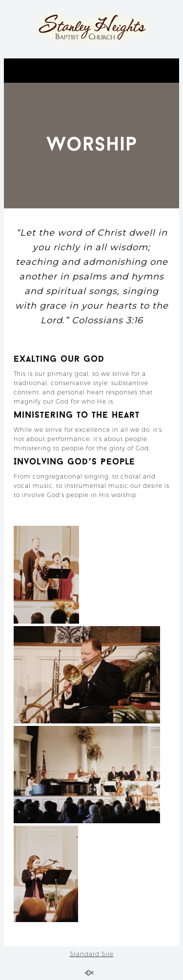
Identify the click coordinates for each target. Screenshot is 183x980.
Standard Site (92, 954)
